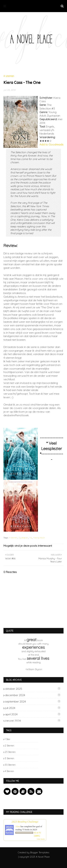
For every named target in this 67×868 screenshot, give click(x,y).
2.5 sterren (10, 752)
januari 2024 (33, 721)
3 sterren (10, 758)
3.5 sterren (10, 765)
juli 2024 (33, 708)
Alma (18, 826)
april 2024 (33, 714)
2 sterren (10, 746)
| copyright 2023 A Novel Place (34, 857)
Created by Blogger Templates (33, 852)
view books (41, 839)
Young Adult (39, 538)
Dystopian (23, 538)
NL (31, 538)
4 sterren (13, 538)
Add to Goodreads (51, 144)
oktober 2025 (33, 689)
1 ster (8, 739)
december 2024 (33, 695)
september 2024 (33, 701)
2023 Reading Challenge (25, 822)
